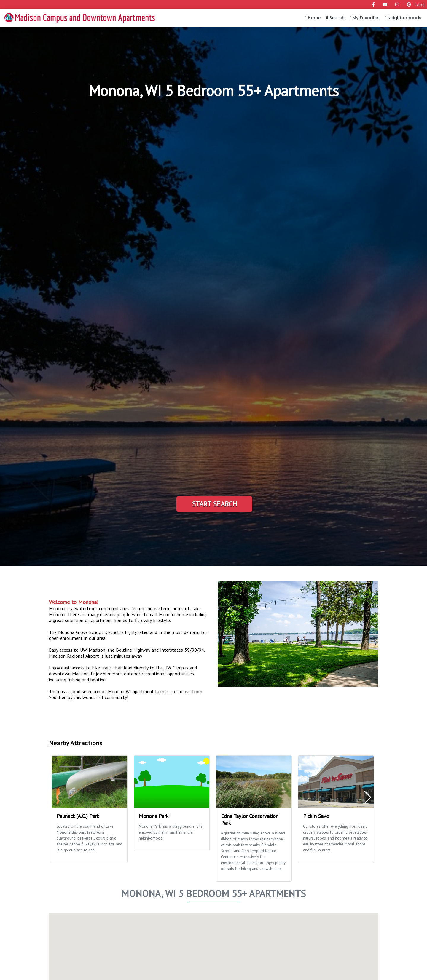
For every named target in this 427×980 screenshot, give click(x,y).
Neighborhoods (403, 18)
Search (335, 18)
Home (313, 18)
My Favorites (365, 18)
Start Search (215, 504)
